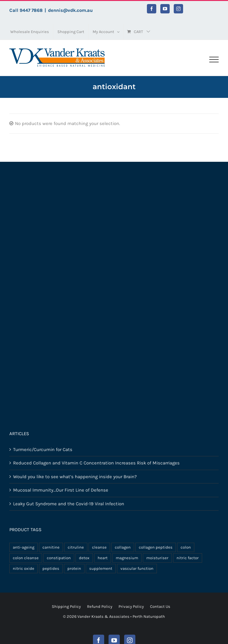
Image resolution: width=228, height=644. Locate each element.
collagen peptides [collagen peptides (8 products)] (156, 547)
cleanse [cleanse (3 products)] (99, 547)
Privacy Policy (131, 606)
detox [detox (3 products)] (84, 558)
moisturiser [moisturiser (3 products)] (157, 558)
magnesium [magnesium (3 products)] (127, 558)
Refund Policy (100, 606)
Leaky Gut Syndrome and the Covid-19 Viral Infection (69, 504)
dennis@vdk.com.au (70, 10)
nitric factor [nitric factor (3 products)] (188, 558)
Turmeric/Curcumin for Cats (43, 449)
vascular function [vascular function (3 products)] (137, 568)
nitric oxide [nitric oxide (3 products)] (24, 568)
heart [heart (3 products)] (103, 558)
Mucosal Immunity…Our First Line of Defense (61, 490)
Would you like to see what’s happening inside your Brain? (75, 477)
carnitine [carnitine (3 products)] (51, 547)
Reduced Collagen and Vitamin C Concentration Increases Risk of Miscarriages (96, 463)
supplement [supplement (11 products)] (101, 568)
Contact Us (160, 606)
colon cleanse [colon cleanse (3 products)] (26, 558)
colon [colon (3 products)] (186, 547)
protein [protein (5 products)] (74, 568)
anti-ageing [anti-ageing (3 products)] (24, 547)
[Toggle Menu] (214, 60)
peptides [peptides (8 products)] (51, 568)
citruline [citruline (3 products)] (76, 547)
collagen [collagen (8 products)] (123, 547)
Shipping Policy (66, 606)
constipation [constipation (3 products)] (59, 558)
